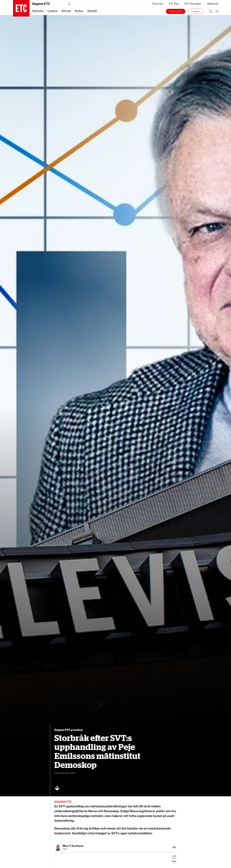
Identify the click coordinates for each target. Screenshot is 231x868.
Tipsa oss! (158, 4)
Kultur (79, 11)
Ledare (53, 11)
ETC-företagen (193, 4)
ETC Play (174, 4)
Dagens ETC (51, 4)
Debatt (92, 11)
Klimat (66, 11)
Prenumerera (175, 11)
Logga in (196, 11)
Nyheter (38, 11)
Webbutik (213, 4)
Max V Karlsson (73, 846)
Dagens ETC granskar (69, 730)
